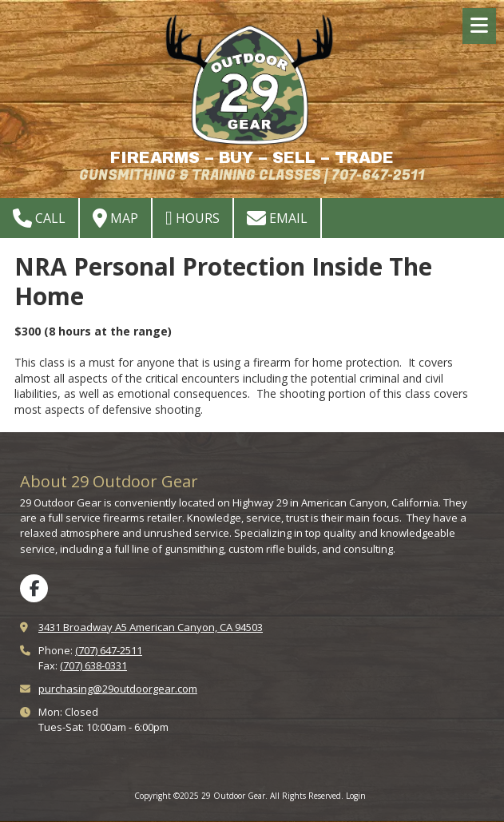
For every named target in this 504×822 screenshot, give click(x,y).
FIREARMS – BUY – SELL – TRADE (252, 158)
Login (356, 796)
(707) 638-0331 (93, 665)
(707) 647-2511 (109, 650)
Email (277, 218)
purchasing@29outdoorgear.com (118, 689)
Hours (192, 218)
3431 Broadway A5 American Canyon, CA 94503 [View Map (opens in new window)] (151, 627)
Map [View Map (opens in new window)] (115, 218)
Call (39, 218)
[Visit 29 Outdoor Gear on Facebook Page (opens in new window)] (34, 588)
